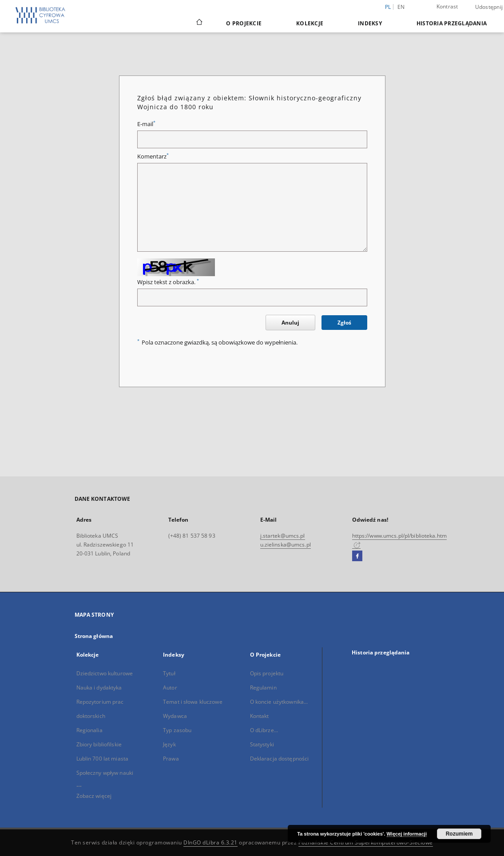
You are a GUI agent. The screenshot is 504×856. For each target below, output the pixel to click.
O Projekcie (244, 23)
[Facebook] (357, 556)
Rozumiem (459, 834)
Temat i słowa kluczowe (193, 702)
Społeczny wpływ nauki (105, 773)
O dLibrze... (264, 730)
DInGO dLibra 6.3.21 (210, 842)
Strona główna (94, 636)
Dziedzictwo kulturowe (105, 673)
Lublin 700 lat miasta (103, 759)
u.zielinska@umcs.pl (286, 545)
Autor (170, 688)
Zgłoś (344, 323)
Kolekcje (310, 23)
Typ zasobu (177, 730)
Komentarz (153, 157)
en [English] (401, 7)
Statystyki (262, 744)
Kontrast (447, 6)
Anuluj (290, 323)
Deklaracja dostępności (280, 759)
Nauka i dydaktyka (99, 688)
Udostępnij (489, 7)
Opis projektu (267, 673)
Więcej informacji (407, 834)
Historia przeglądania (452, 23)
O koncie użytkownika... (279, 702)
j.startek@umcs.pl (283, 536)
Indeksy (370, 23)
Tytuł (169, 673)
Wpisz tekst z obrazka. (168, 282)
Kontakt (260, 716)
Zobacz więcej (94, 796)
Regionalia (89, 730)
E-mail (146, 124)
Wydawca (175, 716)
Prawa (171, 759)
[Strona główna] (199, 23)
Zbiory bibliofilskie (99, 744)
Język (169, 744)
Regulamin (263, 688)
